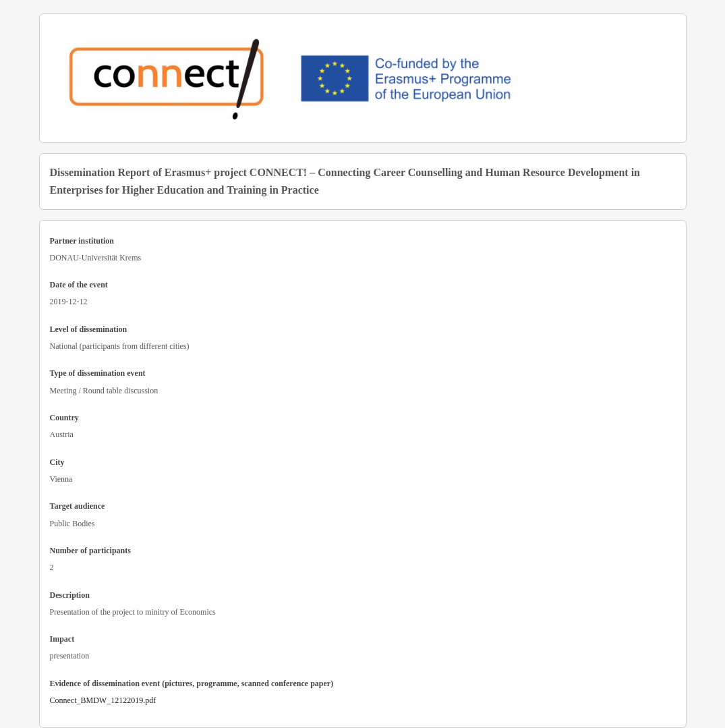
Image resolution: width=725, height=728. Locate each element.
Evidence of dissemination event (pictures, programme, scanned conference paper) (192, 683)
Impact (62, 639)
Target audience (78, 506)
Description (70, 595)
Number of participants (90, 551)
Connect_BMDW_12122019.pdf (103, 700)
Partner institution (82, 241)
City (57, 462)
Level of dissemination (89, 329)
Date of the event (79, 285)
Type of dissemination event (98, 373)
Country (64, 418)
